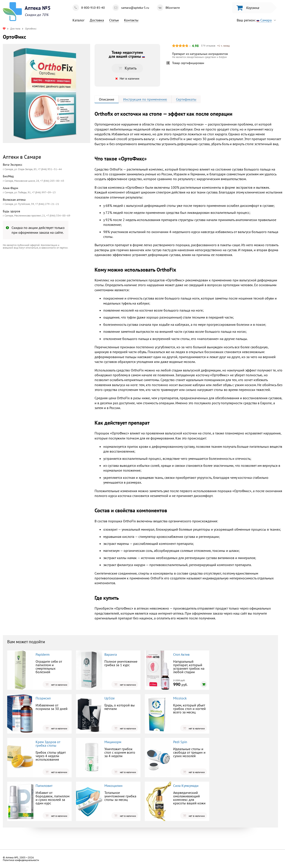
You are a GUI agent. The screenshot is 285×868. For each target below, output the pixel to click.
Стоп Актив (181, 654)
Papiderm (43, 654)
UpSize (110, 698)
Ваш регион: (257, 20)
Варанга (111, 654)
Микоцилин (113, 786)
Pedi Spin (180, 742)
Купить (127, 68)
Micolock (180, 698)
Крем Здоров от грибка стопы (48, 744)
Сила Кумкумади (186, 786)
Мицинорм (113, 742)
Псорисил (43, 698)
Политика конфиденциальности (21, 860)
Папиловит (44, 786)
